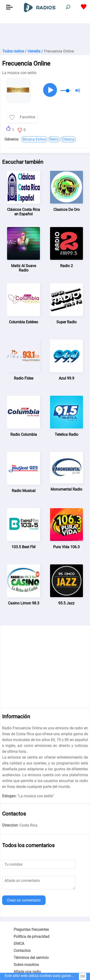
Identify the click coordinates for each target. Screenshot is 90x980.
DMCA (19, 944)
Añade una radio (27, 972)
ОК (83, 976)
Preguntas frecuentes (31, 930)
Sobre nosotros (26, 965)
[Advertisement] (45, 35)
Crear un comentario (24, 900)
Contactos (22, 951)
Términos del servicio (31, 958)
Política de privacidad (31, 937)
